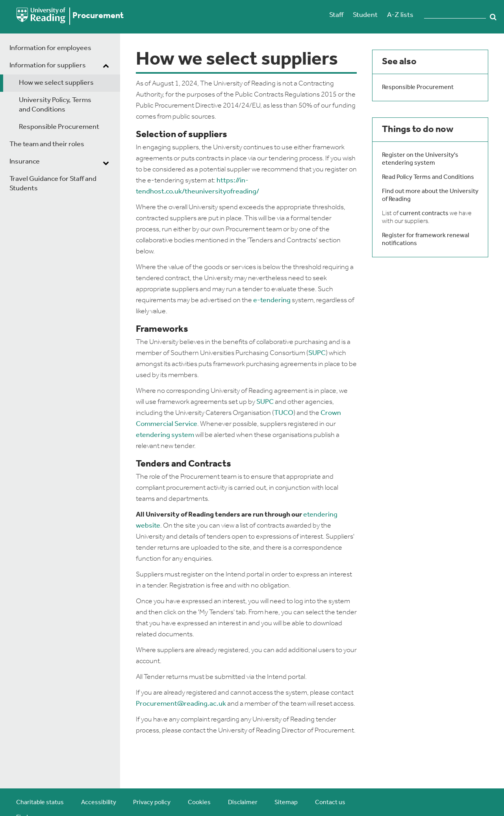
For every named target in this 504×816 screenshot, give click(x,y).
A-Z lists (400, 15)
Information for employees (50, 48)
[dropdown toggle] (106, 67)
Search (493, 17)
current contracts (424, 214)
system (182, 435)
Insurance (25, 162)
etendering (153, 435)
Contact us (330, 803)
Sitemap (286, 803)
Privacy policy (152, 803)
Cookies (199, 803)
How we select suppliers (56, 83)
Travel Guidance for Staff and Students (53, 184)
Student (365, 15)
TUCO (284, 413)
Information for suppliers (48, 66)
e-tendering (272, 300)
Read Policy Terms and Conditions (428, 177)
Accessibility (99, 803)
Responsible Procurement (59, 127)
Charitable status (40, 803)
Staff (336, 15)
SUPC (317, 353)
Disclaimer (243, 803)
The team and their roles (47, 144)
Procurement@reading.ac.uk (181, 704)
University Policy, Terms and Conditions (55, 105)
